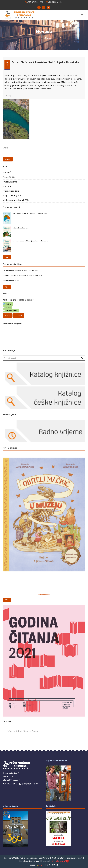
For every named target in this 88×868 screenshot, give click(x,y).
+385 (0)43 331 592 (34, 2)
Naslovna (39, 38)
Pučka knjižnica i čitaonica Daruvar (23, 731)
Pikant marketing (47, 865)
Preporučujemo (10, 182)
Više (7, 257)
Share (5, 148)
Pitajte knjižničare (11, 191)
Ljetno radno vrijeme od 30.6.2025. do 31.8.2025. (21, 270)
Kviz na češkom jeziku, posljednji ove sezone (30, 213)
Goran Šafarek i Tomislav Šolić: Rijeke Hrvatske (46, 62)
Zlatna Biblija (9, 177)
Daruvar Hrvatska (44, 337)
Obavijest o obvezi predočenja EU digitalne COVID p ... (23, 275)
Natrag (8, 159)
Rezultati (19, 315)
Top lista (7, 186)
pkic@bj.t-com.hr (54, 2)
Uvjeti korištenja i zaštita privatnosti (67, 858)
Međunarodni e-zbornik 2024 (16, 200)
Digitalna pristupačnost (29, 861)
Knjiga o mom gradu (12, 195)
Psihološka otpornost (21, 228)
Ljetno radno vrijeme (11, 280)
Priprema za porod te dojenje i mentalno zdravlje (31, 241)
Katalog (8, 95)
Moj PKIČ (7, 173)
